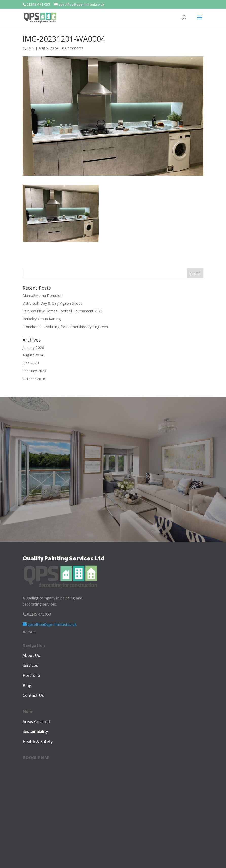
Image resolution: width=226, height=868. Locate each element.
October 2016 (34, 379)
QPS (31, 48)
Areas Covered (36, 721)
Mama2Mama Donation (42, 296)
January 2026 (33, 347)
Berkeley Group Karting (42, 319)
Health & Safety (38, 741)
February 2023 (34, 371)
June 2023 (31, 363)
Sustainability (35, 731)
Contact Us (33, 695)
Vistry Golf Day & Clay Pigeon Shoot (52, 303)
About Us (31, 655)
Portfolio (31, 675)
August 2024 (33, 355)
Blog (27, 685)
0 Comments (73, 48)
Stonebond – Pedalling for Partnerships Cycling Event (66, 327)
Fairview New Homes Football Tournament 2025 (63, 311)
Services (30, 665)
